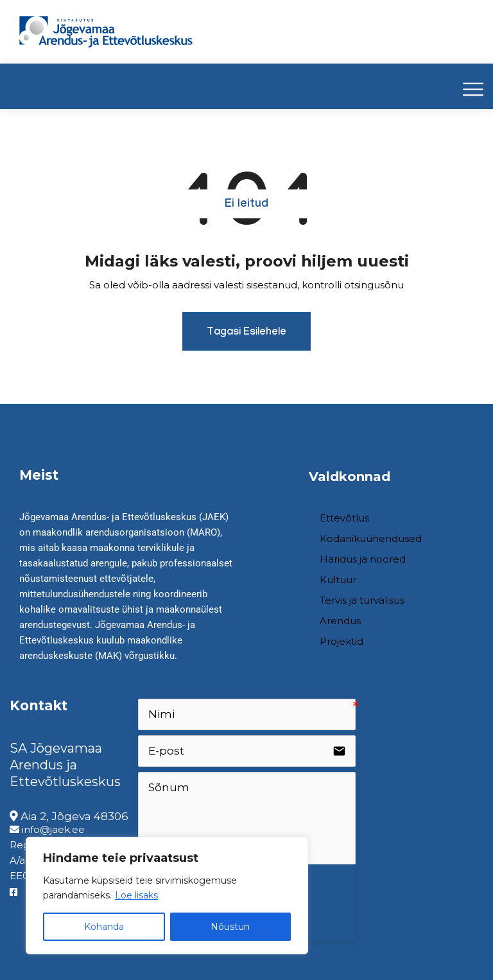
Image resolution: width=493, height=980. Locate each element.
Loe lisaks (136, 895)
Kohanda (104, 927)
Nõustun (230, 927)
